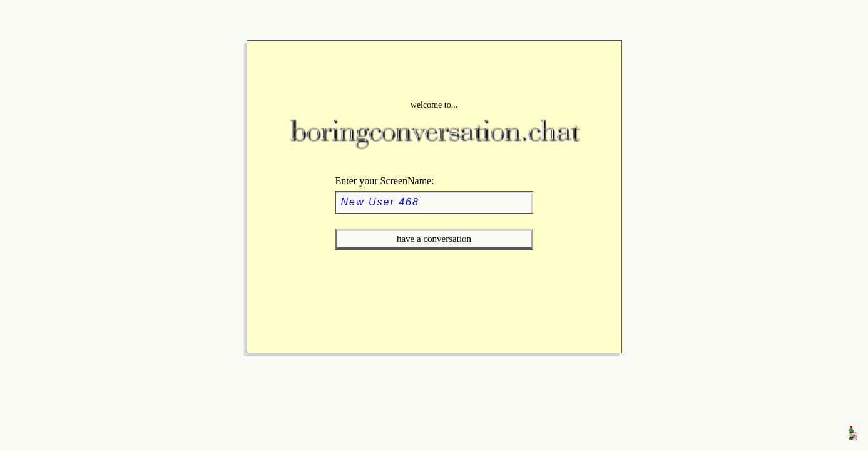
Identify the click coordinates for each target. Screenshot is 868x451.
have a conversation (434, 239)
